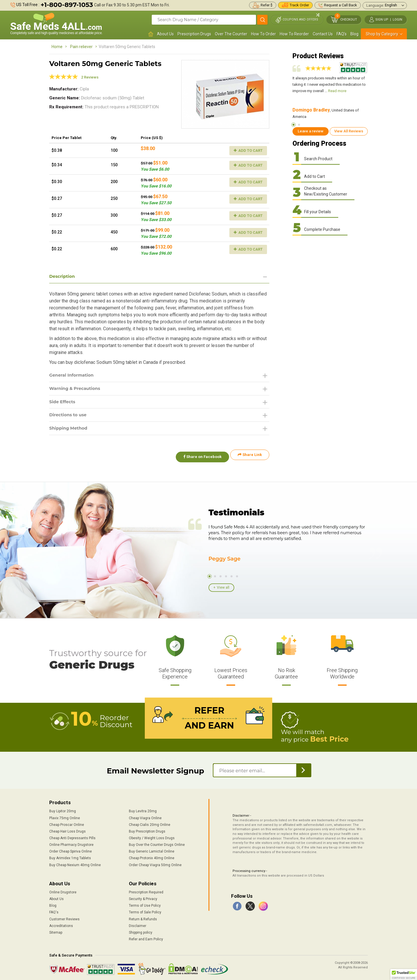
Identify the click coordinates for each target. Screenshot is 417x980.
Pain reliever (81, 47)
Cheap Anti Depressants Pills (72, 836)
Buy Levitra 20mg (143, 809)
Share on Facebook (199, 458)
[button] (404, 974)
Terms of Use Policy (145, 903)
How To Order (264, 34)
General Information (74, 376)
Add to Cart (248, 150)
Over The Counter (231, 34)
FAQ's (342, 34)
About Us (165, 34)
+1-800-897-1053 (67, 5)
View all (223, 587)
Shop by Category (382, 34)
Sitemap (56, 930)
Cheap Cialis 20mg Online (150, 822)
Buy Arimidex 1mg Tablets (70, 856)
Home (57, 47)
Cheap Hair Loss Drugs (67, 829)
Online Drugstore (63, 890)
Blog (354, 34)
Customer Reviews (64, 917)
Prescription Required (146, 890)
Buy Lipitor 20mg (63, 809)
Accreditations (61, 924)
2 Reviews (90, 77)
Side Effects (64, 404)
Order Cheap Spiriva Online (71, 849)
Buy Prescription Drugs (147, 829)
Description (63, 277)
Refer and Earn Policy (146, 937)
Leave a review (311, 131)
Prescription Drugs (194, 34)
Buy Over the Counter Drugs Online (157, 842)
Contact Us (323, 34)
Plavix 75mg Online (65, 815)
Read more (337, 91)
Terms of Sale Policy (145, 910)
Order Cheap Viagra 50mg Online (155, 862)
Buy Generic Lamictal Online (152, 849)
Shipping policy (141, 930)
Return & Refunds (143, 917)
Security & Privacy (143, 897)
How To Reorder (294, 34)
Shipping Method (70, 431)
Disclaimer (138, 924)
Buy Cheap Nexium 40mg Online (75, 862)
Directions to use (70, 418)
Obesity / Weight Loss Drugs (152, 836)
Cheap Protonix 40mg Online (152, 856)
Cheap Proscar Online (67, 822)
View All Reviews (349, 131)
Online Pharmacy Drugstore (71, 842)
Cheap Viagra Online (145, 815)
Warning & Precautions (77, 390)
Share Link (250, 458)
